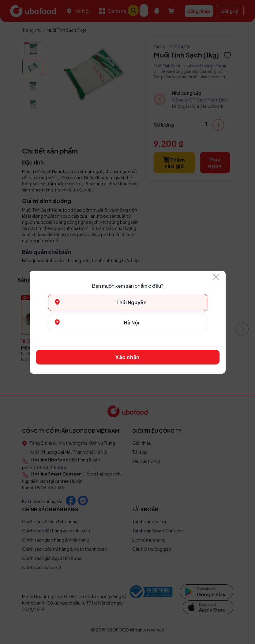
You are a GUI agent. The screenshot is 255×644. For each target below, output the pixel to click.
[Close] (216, 278)
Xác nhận (127, 357)
